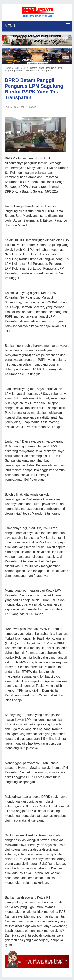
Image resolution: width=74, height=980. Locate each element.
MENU (10, 26)
